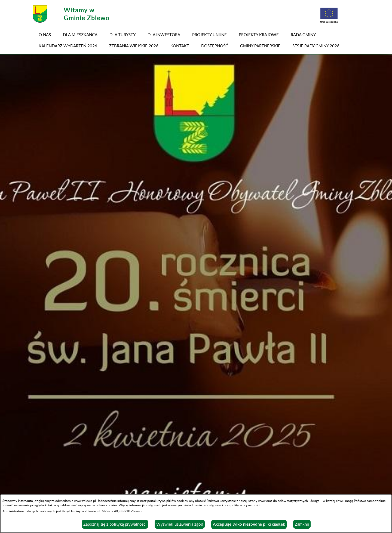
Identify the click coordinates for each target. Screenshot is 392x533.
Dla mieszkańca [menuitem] (80, 35)
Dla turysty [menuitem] (122, 35)
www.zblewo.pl (85, 501)
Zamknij (302, 524)
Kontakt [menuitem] (180, 46)
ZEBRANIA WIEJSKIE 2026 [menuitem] (134, 46)
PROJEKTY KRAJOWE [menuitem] (259, 35)
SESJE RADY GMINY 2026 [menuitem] (316, 46)
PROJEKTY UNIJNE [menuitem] (209, 35)
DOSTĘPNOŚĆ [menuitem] (215, 46)
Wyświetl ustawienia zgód (180, 524)
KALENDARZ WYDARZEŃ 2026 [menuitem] (68, 46)
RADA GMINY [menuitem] (303, 35)
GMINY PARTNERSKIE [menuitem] (260, 46)
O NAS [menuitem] (45, 35)
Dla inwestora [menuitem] (164, 35)
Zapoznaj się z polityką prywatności (115, 524)
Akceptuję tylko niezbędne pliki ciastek (249, 524)
